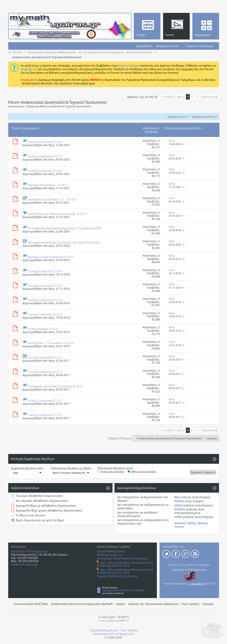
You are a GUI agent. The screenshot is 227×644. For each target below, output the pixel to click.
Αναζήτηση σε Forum (204, 117)
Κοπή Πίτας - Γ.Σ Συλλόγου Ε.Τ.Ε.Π (51, 343)
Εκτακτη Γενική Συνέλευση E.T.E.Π (51, 257)
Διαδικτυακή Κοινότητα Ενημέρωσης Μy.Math (82, 604)
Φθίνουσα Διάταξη (142, 472)
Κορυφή (212, 438)
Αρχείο (121, 604)
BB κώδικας (183, 497)
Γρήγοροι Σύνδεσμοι (200, 46)
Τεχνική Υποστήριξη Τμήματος (117, 576)
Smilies (180, 501)
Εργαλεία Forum (177, 117)
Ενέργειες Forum (167, 46)
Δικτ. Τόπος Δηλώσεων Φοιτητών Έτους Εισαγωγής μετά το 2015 (125, 571)
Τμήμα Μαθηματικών (111, 551)
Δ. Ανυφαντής (197, 584)
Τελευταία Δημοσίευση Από (184, 128)
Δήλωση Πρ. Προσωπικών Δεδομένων (153, 604)
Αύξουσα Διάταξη (111, 472)
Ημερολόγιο (144, 46)
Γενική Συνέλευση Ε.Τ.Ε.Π (45, 142)
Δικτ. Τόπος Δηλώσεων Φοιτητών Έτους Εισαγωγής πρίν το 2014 (125, 564)
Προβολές (151, 132)
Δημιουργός (31, 128)
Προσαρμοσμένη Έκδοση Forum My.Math (123, 590)
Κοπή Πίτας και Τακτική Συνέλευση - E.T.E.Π (57, 214)
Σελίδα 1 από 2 (175, 97)
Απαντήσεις (151, 128)
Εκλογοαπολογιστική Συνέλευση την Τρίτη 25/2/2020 (64, 242)
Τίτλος (16, 128)
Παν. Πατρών (129, 630)
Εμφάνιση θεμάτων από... (28, 468)
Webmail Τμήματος (110, 555)
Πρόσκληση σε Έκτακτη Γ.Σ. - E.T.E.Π (52, 199)
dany (51, 145)
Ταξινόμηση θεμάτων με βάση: (71, 468)
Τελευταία (209, 97)
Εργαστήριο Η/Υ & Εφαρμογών (30, 551)
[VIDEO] (180, 509)
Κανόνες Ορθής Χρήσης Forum (191, 525)
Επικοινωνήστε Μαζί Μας (31, 604)
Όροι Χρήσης (191, 604)
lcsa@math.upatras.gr (24, 564)
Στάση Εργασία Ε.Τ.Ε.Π (43, 329)
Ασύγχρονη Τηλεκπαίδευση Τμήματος (122, 558)
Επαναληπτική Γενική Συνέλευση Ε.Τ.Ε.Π (55, 386)
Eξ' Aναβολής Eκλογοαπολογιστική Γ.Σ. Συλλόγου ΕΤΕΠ (65, 228)
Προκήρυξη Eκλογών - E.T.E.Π (48, 185)
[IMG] (178, 505)
